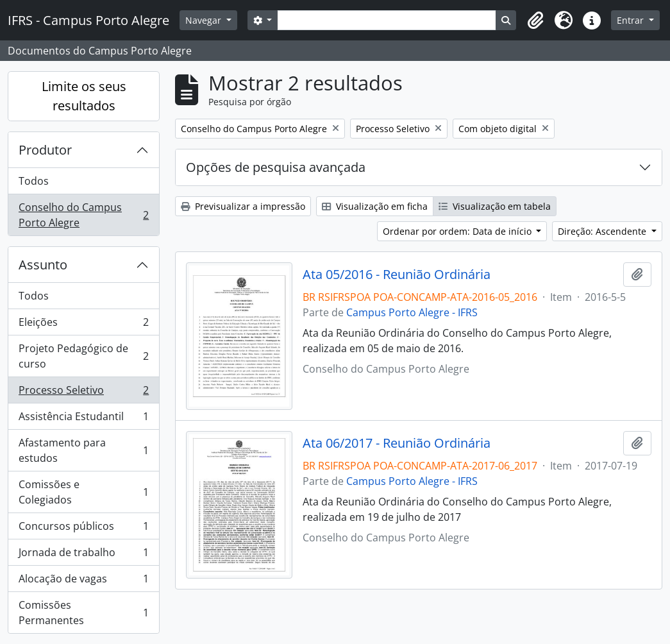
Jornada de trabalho (83, 555)
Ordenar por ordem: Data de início (458, 231)
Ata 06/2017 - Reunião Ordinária (397, 443)
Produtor (45, 150)
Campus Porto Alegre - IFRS (412, 312)
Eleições (83, 325)
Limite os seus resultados (84, 96)
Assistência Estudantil (83, 419)
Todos (34, 181)
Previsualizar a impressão (243, 206)
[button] (535, 21)
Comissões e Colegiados (83, 492)
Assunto (43, 265)
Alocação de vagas (83, 581)
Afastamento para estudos (83, 450)
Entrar (632, 20)
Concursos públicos (83, 529)
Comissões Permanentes (83, 613)
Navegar (205, 20)
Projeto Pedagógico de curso (83, 356)
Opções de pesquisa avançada (276, 167)
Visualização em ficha (375, 206)
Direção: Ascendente (603, 231)
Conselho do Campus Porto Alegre (83, 215)
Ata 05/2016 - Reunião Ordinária (397, 275)
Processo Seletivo (83, 393)
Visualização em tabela (495, 206)
